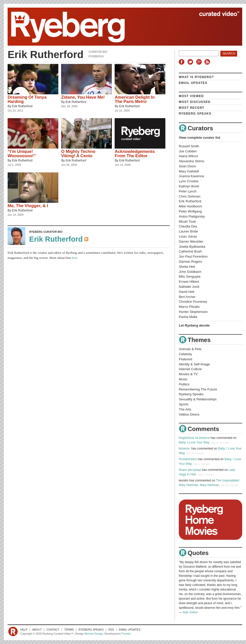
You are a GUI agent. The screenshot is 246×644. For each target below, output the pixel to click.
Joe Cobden (188, 151)
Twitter (191, 62)
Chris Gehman (190, 196)
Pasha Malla (188, 317)
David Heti (187, 292)
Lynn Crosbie (189, 181)
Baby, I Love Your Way (194, 442)
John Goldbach (190, 272)
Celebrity (185, 354)
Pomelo (126, 634)
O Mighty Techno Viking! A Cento (78, 154)
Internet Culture (190, 369)
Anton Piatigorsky (192, 216)
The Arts (185, 409)
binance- (185, 449)
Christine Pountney (193, 302)
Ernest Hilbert (189, 282)
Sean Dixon (187, 166)
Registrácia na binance (194, 438)
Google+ (200, 62)
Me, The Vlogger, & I (28, 206)
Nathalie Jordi (189, 287)
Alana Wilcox (188, 156)
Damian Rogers (190, 262)
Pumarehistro (188, 459)
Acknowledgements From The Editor (135, 154)
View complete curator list (199, 138)
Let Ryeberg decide (194, 325)
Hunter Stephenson (193, 312)
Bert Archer (187, 297)
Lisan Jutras (188, 236)
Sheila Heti (187, 267)
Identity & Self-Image (194, 364)
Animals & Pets (190, 349)
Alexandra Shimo (191, 161)
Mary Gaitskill (189, 171)
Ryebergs (96, 56)
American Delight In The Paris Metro (135, 99)
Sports (184, 404)
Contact (53, 630)
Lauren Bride (188, 231)
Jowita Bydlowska (192, 247)
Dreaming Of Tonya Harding (27, 99)
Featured (186, 359)
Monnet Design (94, 634)
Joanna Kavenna (191, 176)
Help (24, 630)
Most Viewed (191, 96)
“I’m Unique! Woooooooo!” (22, 154)
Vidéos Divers (189, 414)
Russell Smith (189, 146)
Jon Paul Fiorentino (193, 256)
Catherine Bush (190, 251)
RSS (208, 62)
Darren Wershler (191, 241)
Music (183, 379)
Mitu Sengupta (190, 276)
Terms (69, 630)
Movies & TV (188, 374)
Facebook (183, 62)
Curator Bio (98, 52)
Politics (184, 384)
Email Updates (193, 83)
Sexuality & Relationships (198, 399)
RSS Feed (87, 240)
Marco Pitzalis (189, 307)
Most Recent (192, 108)
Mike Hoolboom (190, 206)
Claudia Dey (188, 226)
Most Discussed (195, 102)
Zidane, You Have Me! (83, 97)
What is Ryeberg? (196, 77)
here (75, 258)
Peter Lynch (188, 191)
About (37, 630)
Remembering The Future (198, 389)
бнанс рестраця (190, 470)
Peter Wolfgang (190, 211)
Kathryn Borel (189, 186)
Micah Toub (187, 221)
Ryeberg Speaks (195, 114)
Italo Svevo (190, 612)
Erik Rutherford (22, 106)
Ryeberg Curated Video (120, 27)
